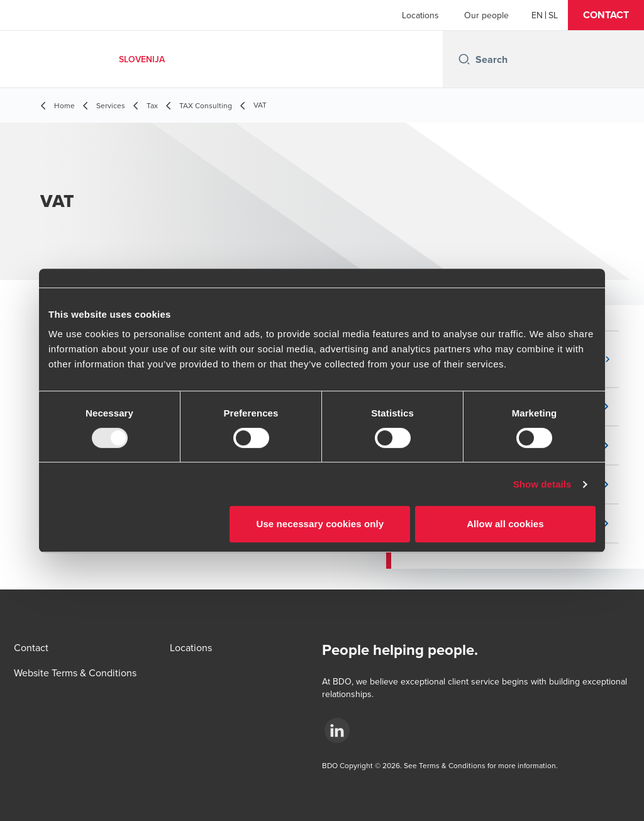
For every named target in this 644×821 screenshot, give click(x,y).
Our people (486, 15)
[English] (537, 15)
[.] (337, 730)
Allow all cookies (505, 524)
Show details (542, 484)
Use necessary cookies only (320, 524)
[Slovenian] (553, 15)
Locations (420, 15)
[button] (606, 15)
